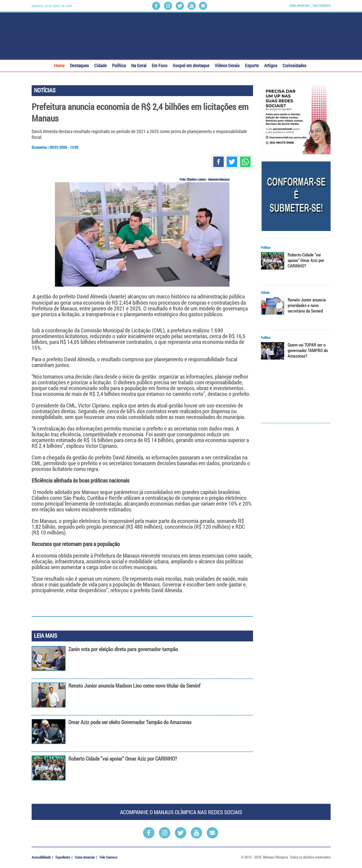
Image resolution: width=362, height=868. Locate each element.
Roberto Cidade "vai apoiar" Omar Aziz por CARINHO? (123, 759)
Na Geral (139, 65)
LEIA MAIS (45, 636)
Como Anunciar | (86, 857)
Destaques (79, 65)
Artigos (271, 65)
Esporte (252, 65)
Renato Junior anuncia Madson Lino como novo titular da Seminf (134, 686)
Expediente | (64, 857)
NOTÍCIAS (45, 90)
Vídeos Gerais (227, 65)
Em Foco (160, 65)
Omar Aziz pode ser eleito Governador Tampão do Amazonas (130, 722)
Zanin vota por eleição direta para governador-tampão (123, 649)
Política (119, 65)
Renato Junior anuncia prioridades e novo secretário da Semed (307, 305)
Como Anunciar (299, 6)
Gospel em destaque (191, 65)
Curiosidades (294, 65)
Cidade (100, 65)
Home (59, 65)
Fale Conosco (322, 6)
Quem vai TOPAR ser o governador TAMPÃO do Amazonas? (308, 350)
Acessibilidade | (43, 857)
